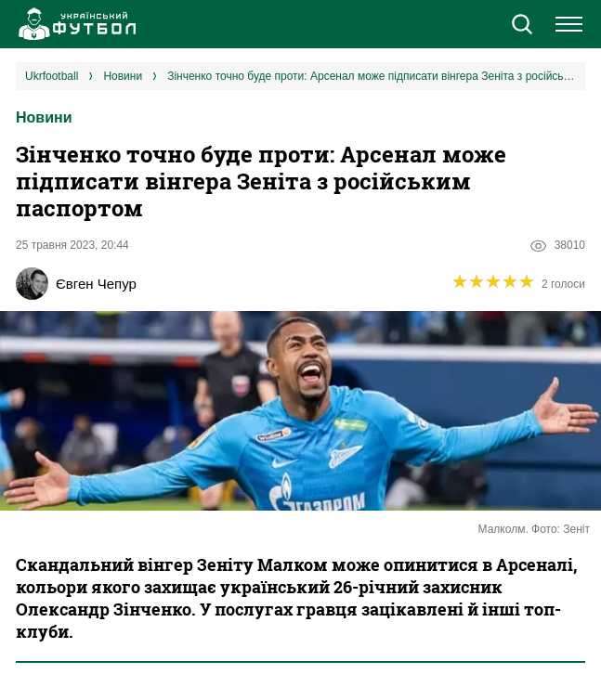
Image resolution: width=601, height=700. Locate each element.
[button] (522, 26)
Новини (44, 117)
